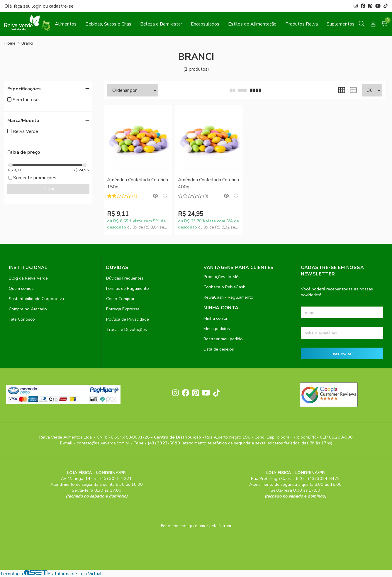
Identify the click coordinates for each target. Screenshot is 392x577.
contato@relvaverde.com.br (104, 443)
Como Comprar (120, 299)
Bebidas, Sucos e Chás (108, 24)
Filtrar (48, 189)
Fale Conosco (22, 319)
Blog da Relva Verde (28, 278)
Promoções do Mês (222, 277)
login (37, 6)
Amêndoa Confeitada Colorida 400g (208, 183)
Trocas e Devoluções (127, 329)
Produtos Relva (302, 24)
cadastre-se (61, 6)
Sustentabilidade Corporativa (36, 299)
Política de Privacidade (128, 319)
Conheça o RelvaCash (224, 287)
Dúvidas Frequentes (125, 278)
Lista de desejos (219, 349)
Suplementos (341, 24)
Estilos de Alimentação (252, 24)
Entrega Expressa (123, 309)
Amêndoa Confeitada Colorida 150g (138, 183)
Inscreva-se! (342, 353)
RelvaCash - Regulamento (228, 297)
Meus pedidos (217, 329)
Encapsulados (205, 24)
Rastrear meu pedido (223, 339)
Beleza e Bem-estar (161, 24)
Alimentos (66, 24)
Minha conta (215, 318)
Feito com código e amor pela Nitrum (196, 526)
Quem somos (21, 288)
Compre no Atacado (28, 309)
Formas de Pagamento (128, 288)
